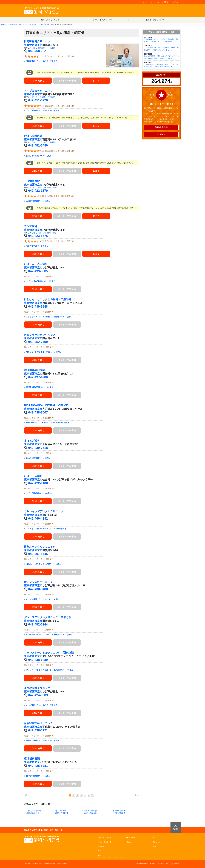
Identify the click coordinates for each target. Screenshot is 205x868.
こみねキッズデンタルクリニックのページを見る (46, 529)
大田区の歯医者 (90, 811)
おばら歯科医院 (33, 136)
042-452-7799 (38, 342)
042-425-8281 (38, 766)
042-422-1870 (38, 191)
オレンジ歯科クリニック (38, 582)
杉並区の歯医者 (119, 813)
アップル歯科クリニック (38, 91)
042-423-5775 (38, 236)
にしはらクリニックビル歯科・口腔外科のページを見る (49, 317)
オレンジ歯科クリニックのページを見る (42, 599)
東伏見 (35, 97)
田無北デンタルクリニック (40, 547)
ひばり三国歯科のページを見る (39, 493)
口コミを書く (38, 81)
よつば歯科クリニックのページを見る (42, 705)
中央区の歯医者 (119, 811)
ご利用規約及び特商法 (141, 864)
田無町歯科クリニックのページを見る (42, 61)
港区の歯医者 (61, 811)
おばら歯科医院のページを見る (39, 156)
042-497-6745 (38, 554)
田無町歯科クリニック (37, 41)
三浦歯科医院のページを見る (38, 201)
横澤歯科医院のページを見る (38, 776)
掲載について (102, 855)
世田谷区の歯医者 (34, 811)
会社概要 (176, 864)
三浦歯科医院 (32, 181)
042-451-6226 (38, 100)
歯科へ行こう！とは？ (50, 20)
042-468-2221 (38, 51)
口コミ (96, 81)
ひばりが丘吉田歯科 (36, 264)
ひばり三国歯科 (33, 476)
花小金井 (51, 48)
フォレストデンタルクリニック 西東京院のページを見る (50, 670)
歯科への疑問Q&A (132, 837)
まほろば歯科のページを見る (38, 458)
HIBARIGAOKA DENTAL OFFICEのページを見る (48, 423)
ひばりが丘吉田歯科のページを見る (41, 281)
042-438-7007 (38, 412)
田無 (34, 48)
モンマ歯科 (31, 226)
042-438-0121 (38, 730)
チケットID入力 (154, 2)
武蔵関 (42, 97)
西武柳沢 (42, 48)
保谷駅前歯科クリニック (38, 723)
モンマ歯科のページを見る (37, 246)
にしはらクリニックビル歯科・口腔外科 (48, 299)
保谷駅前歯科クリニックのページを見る (42, 740)
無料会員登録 (161, 127)
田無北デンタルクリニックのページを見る (43, 564)
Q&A (155, 837)
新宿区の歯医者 (90, 813)
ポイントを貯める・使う (102, 20)
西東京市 (37, 45)
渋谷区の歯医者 (62, 813)
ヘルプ (144, 2)
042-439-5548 (38, 306)
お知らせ (129, 842)
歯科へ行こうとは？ (105, 837)
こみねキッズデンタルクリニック (44, 511)
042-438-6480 (38, 660)
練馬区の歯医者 (33, 813)
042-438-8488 (38, 589)
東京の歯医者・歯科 (47, 24)
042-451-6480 (38, 145)
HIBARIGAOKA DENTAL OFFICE (46, 405)
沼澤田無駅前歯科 (35, 370)
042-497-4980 (38, 377)
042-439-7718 (38, 448)
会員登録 (165, 2)
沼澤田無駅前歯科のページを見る (40, 387)
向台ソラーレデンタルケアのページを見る (43, 352)
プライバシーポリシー (165, 864)
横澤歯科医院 (32, 759)
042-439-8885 (38, 271)
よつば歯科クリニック (37, 688)
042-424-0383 (38, 695)
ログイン (176, 2)
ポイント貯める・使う (105, 842)
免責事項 (153, 864)
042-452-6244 (38, 624)
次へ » (137, 795)
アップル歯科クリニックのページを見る (42, 111)
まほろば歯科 (32, 441)
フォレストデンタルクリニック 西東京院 (49, 653)
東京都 (28, 45)
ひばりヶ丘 (42, 142)
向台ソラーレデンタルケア (40, 335)
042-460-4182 (38, 518)
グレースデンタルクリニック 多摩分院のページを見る (49, 635)
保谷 (55, 188)
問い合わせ (157, 842)
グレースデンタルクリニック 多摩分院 (48, 617)
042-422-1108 (38, 483)
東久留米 (47, 188)
